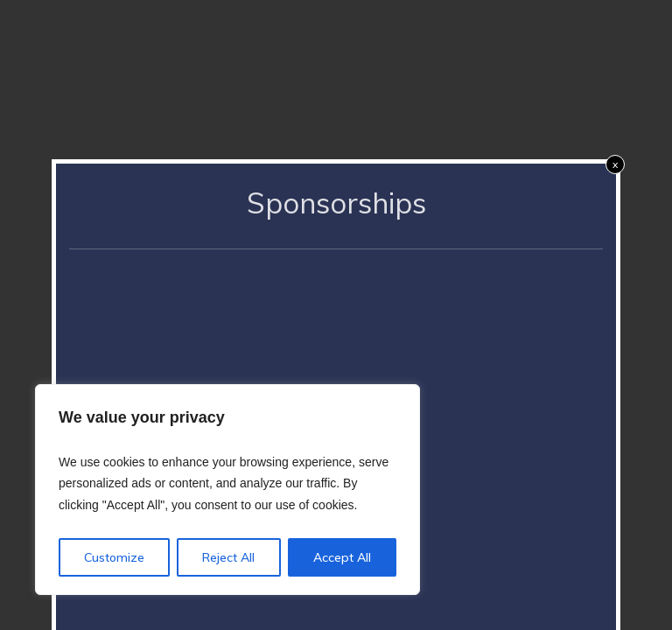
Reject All (228, 557)
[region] (227, 490)
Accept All (342, 557)
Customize (114, 557)
